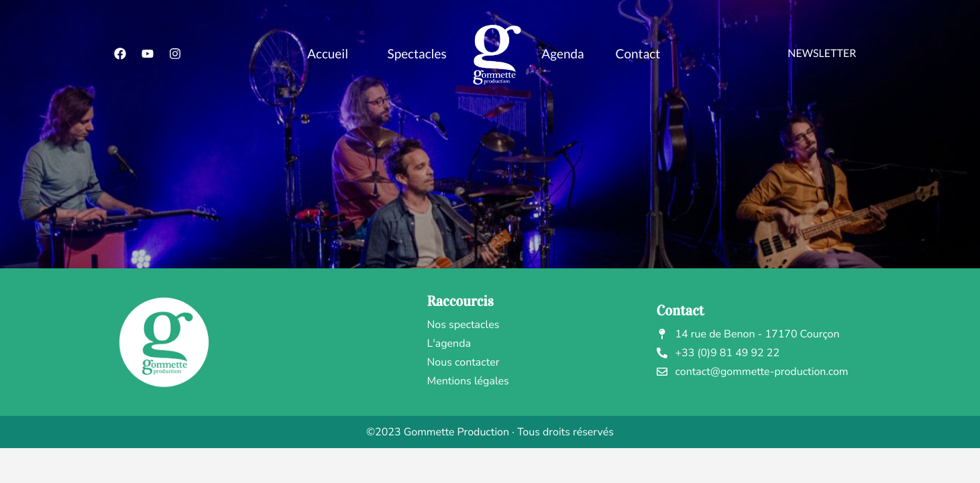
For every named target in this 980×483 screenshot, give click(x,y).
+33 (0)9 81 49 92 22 (718, 353)
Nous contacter (464, 362)
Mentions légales (468, 381)
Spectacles (417, 54)
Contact (638, 54)
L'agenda (449, 343)
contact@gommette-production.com (753, 372)
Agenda (562, 54)
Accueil (328, 54)
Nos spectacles (464, 325)
